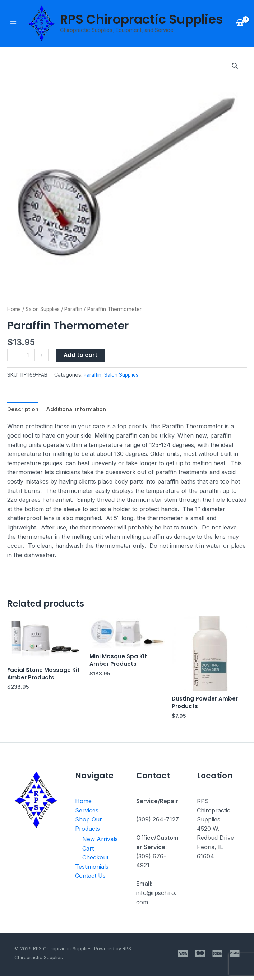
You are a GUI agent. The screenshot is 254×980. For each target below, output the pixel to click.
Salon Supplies (45, 310)
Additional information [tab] (79, 411)
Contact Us (90, 880)
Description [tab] (24, 411)
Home (15, 310)
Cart (88, 852)
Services (87, 814)
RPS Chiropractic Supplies (142, 20)
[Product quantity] (28, 356)
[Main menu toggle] (13, 24)
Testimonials (92, 870)
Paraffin (77, 310)
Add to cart (82, 356)
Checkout (95, 861)
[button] (235, 67)
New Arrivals (100, 843)
